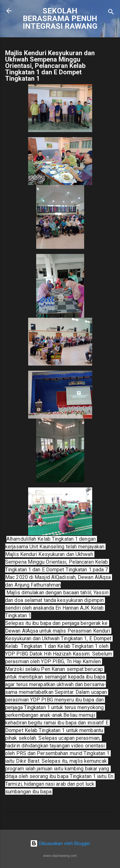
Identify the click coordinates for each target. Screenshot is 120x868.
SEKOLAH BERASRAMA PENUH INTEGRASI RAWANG (60, 19)
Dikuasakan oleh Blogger (60, 843)
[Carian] (111, 13)
